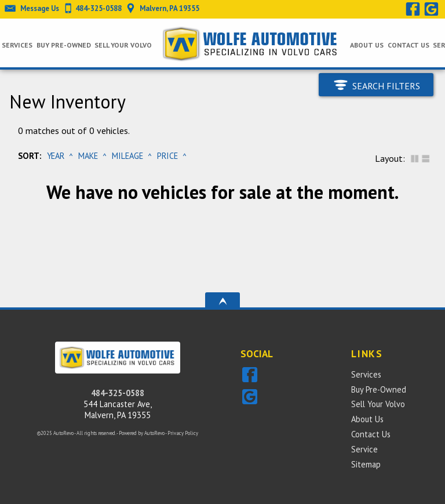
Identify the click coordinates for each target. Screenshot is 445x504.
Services (17, 45)
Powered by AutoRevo (142, 433)
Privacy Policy (183, 433)
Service (364, 449)
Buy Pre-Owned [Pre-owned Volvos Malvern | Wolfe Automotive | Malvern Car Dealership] (64, 45)
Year (56, 156)
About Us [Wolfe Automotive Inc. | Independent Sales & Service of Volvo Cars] (367, 45)
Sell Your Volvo (123, 45)
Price (167, 156)
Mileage (127, 156)
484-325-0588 (118, 393)
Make (88, 156)
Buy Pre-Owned (379, 389)
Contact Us (371, 434)
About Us (367, 419)
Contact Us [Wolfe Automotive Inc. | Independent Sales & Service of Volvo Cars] (408, 45)
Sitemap (366, 464)
